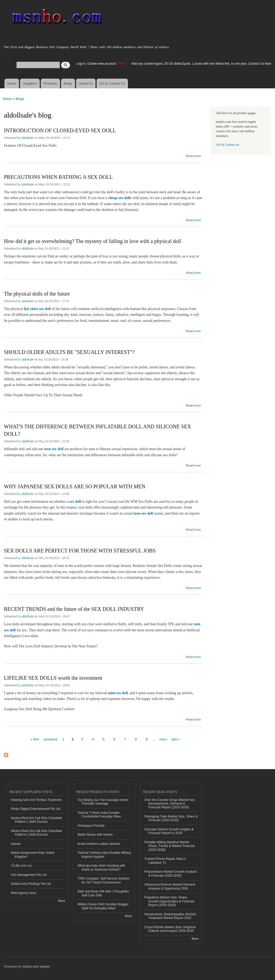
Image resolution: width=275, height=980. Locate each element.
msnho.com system (36, 967)
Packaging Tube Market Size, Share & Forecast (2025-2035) (171, 818)
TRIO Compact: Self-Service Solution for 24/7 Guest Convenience (104, 880)
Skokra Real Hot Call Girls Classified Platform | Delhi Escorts (36, 820)
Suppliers (30, 83)
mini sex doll (118, 693)
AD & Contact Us (112, 83)
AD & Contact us (227, 145)
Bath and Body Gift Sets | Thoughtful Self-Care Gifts (103, 893)
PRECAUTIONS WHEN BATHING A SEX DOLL (58, 177)
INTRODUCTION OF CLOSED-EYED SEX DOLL (60, 130)
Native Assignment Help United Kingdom (32, 855)
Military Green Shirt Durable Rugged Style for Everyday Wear (103, 906)
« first (35, 739)
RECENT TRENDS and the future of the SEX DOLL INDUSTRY (74, 609)
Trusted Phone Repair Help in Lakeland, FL (165, 861)
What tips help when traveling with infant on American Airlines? (101, 867)
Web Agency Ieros (24, 893)
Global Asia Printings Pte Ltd (31, 884)
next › (164, 739)
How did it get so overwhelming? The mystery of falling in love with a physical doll (92, 241)
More (61, 901)
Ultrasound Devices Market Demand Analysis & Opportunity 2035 (170, 886)
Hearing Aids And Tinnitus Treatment (36, 800)
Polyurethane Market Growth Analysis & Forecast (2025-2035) (171, 874)
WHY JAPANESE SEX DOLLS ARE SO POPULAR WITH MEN (75, 486)
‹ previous (50, 739)
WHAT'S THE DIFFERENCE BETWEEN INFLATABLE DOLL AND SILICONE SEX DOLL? (97, 430)
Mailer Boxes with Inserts (95, 835)
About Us (86, 83)
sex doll (75, 502)
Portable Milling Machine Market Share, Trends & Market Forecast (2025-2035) (170, 846)
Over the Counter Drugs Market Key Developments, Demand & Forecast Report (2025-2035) (170, 804)
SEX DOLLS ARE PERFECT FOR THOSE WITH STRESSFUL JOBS (80, 551)
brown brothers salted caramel (99, 844)
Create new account (102, 64)
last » (176, 739)
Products (50, 83)
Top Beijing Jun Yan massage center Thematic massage (103, 802)
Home (12, 83)
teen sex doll (54, 449)
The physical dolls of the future (37, 294)
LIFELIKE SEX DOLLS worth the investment (53, 678)
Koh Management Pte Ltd (29, 875)
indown (16, 844)
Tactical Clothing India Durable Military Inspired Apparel (104, 855)
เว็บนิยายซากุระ (22, 866)
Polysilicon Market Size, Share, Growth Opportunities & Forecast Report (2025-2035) (169, 901)
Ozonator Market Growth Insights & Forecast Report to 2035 (169, 831)
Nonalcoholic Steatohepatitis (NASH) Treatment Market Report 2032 (170, 916)
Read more (193, 155)
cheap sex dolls (120, 198)
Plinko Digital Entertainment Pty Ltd (36, 809)
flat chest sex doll (37, 309)
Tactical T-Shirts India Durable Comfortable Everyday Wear (99, 815)
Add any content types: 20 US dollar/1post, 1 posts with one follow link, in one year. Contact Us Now (201, 64)
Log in (81, 64)
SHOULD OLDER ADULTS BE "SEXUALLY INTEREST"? (69, 352)
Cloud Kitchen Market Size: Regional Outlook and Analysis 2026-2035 (170, 929)
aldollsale (28, 138)
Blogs (68, 83)
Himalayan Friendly (91, 826)
